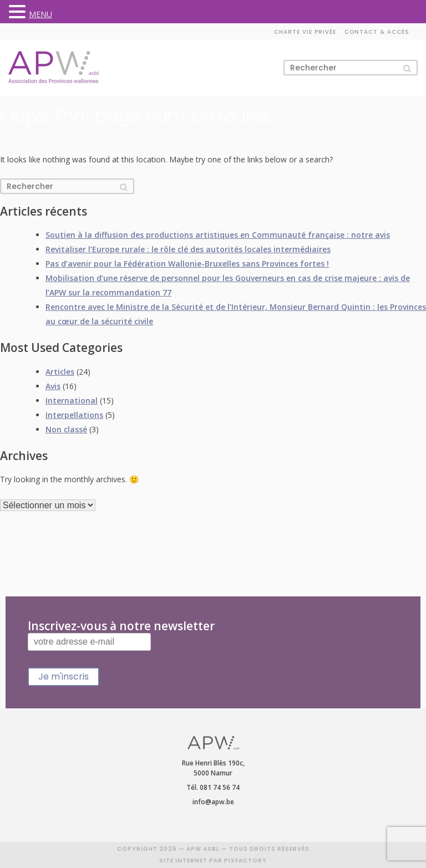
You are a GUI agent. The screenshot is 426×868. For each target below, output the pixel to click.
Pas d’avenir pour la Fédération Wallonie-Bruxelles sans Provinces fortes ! (187, 264)
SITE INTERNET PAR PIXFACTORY (213, 861)
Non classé (66, 429)
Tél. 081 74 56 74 (213, 787)
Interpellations (74, 415)
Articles (60, 372)
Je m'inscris (64, 676)
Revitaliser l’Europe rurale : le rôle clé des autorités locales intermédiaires (188, 249)
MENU (40, 14)
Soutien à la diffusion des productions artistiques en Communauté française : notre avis (218, 235)
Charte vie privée (305, 32)
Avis (53, 386)
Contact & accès (377, 32)
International (72, 400)
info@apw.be (213, 802)
